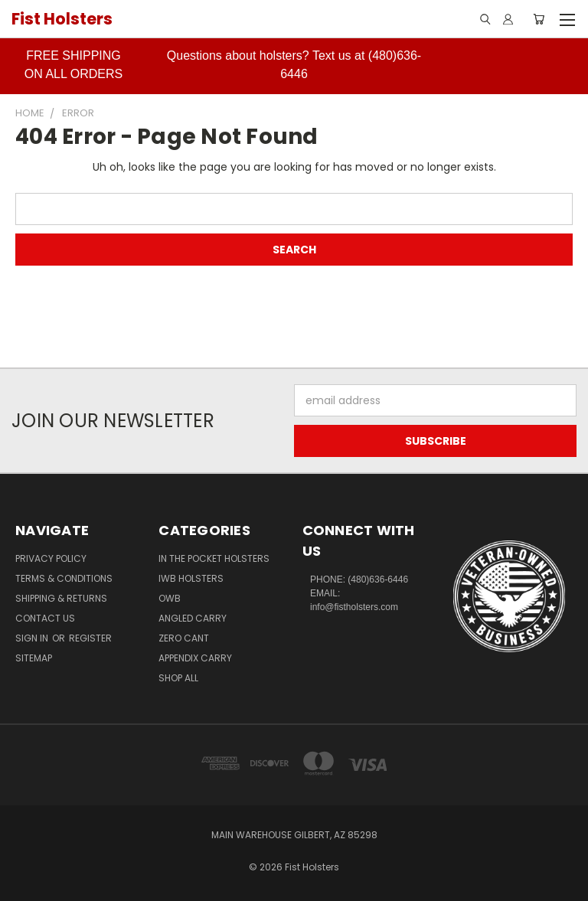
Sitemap (34, 658)
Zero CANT (184, 638)
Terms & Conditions (64, 578)
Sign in (33, 638)
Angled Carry (193, 618)
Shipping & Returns (61, 598)
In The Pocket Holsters (214, 558)
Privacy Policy (51, 558)
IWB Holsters (191, 578)
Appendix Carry (195, 658)
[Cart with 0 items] (539, 19)
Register (90, 638)
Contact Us (45, 618)
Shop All (178, 678)
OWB (170, 598)
